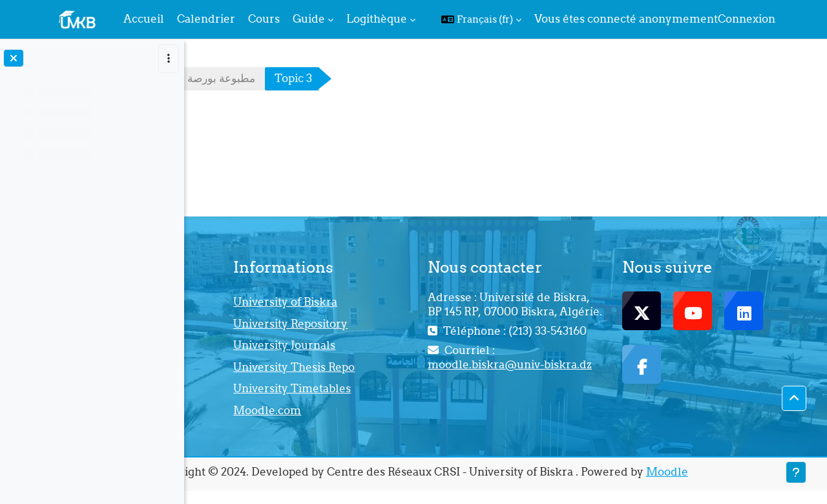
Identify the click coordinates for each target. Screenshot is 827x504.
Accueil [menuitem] (144, 19)
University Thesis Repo (423, 367)
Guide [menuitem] (309, 19)
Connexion (747, 19)
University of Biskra (414, 302)
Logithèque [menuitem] (377, 19)
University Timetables (421, 388)
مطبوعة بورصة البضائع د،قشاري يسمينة (298, 78)
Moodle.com (396, 410)
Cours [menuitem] (264, 19)
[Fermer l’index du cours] (14, 58)
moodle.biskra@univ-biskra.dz (572, 400)
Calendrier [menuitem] (206, 19)
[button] (481, 19)
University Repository (419, 324)
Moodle (752, 472)
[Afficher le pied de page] (796, 472)
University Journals (413, 345)
